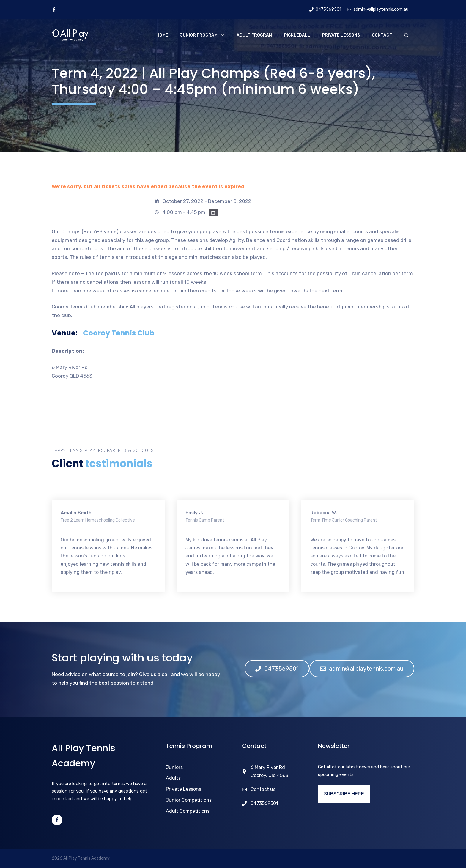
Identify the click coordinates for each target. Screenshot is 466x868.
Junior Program (205, 35)
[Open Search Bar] (406, 35)
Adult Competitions (188, 811)
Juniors (174, 767)
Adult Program (254, 35)
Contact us (263, 789)
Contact (382, 35)
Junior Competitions (189, 800)
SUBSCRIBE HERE (344, 794)
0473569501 (264, 803)
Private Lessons (341, 35)
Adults (173, 778)
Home (162, 35)
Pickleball (297, 35)
